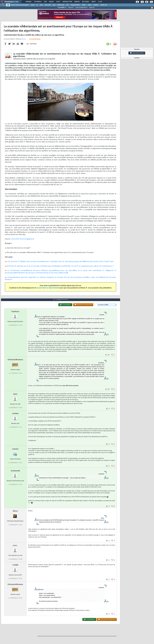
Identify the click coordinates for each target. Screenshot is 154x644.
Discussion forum (137, 53)
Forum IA (71, 8)
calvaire (15, 449)
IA (37, 5)
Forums (28, 2)
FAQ (45, 2)
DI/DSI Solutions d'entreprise (20, 5)
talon (15, 394)
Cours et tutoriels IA (81, 8)
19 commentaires (35, 39)
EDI (67, 5)
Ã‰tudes (86, 2)
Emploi (77, 2)
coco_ (15, 545)
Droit (94, 2)
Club (100, 2)
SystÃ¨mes (104, 5)
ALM (41, 5)
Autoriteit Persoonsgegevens (23, 239)
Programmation (75, 5)
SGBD (84, 5)
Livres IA (92, 8)
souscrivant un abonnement (48, 288)
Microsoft (48, 5)
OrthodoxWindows (15, 360)
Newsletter (67, 2)
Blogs (51, 2)
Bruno (24, 39)
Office (90, 5)
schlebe (15, 413)
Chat (58, 2)
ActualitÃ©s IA (62, 8)
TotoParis (15, 312)
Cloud (32, 5)
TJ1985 (15, 565)
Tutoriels (38, 2)
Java (54, 5)
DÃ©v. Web (61, 5)
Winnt (15, 511)
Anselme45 (15, 471)
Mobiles (96, 5)
